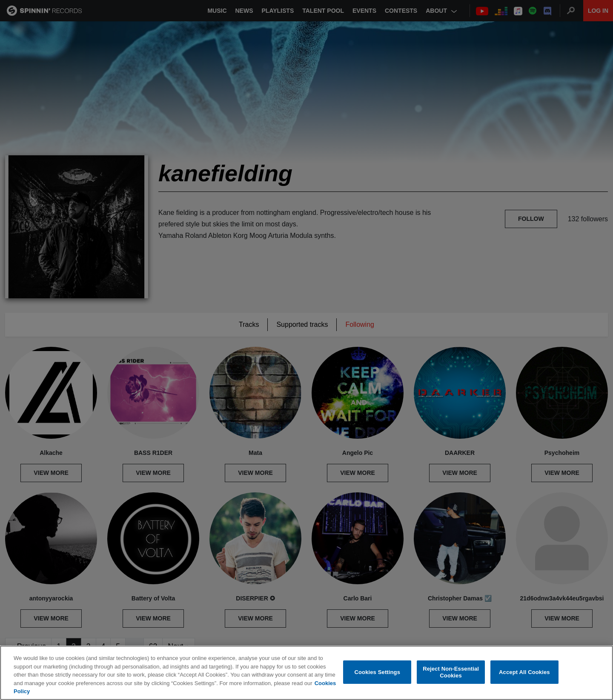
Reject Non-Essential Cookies (451, 672)
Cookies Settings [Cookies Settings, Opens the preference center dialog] (378, 672)
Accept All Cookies (524, 672)
